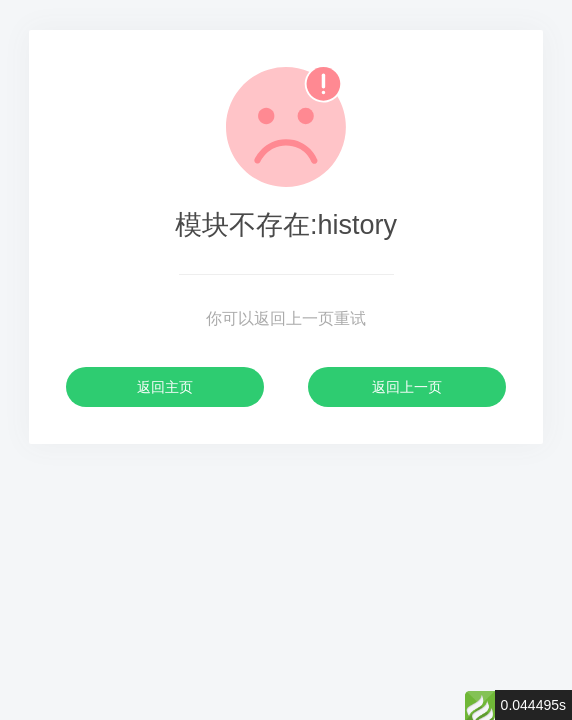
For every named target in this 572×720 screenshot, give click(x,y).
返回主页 (165, 387)
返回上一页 (407, 387)
